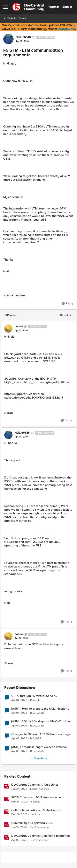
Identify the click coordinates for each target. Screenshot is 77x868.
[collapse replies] (38, 323)
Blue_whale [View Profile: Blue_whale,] (37, 713)
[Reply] (67, 304)
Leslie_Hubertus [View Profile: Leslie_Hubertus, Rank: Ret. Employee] (40, 789)
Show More (38, 759)
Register (53, 7)
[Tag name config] (9, 296)
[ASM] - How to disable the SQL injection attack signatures (39, 709)
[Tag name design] (21, 296)
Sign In (67, 7)
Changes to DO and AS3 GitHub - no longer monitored (41, 734)
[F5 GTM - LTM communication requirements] (21, 331)
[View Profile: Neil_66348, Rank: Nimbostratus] (8, 39)
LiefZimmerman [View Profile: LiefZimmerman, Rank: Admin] (39, 827)
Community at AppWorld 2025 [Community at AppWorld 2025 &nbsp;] (32, 823)
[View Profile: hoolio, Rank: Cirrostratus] (8, 329)
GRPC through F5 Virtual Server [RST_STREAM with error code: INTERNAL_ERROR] (33, 696)
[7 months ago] (19, 814)
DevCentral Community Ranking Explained (41, 836)
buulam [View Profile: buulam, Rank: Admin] (35, 814)
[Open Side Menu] (6, 7)
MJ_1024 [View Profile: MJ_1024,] (36, 738)
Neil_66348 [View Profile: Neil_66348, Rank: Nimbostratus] (23, 37)
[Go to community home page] (28, 7)
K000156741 (67, 29)
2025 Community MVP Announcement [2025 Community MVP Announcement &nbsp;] (37, 797)
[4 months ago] (19, 700)
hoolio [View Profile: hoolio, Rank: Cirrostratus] (19, 326)
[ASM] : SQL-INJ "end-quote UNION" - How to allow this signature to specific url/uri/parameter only (41, 721)
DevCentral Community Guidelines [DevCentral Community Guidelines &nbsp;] (35, 785)
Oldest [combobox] (66, 315)
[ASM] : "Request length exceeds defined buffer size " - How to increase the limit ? (39, 747)
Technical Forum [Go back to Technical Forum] (14, 18)
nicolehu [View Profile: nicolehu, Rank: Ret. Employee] (35, 802)
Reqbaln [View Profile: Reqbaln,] (35, 700)
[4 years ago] (19, 789)
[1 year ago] (19, 802)
